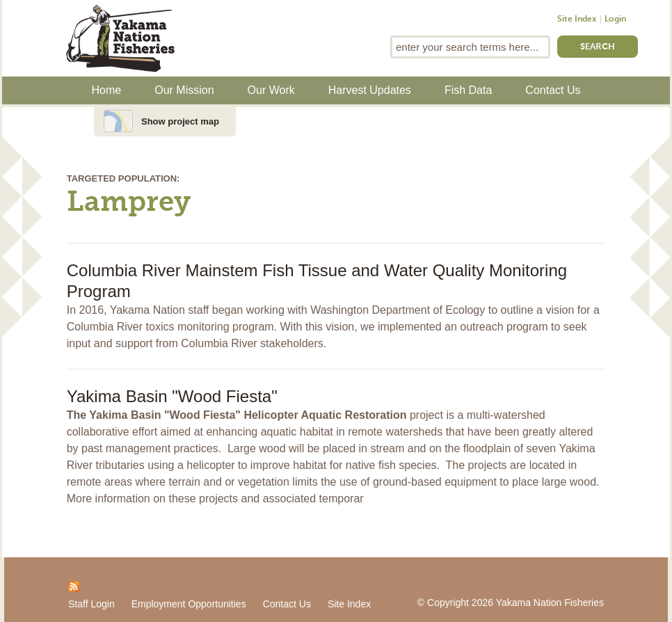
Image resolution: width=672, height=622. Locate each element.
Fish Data (468, 90)
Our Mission (184, 90)
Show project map (180, 121)
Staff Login (91, 604)
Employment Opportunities (189, 604)
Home (107, 90)
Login (615, 19)
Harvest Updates (370, 90)
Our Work (271, 90)
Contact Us (553, 90)
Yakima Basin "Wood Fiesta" (172, 396)
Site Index (577, 19)
